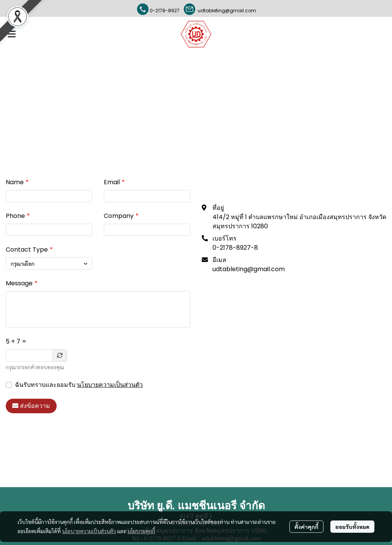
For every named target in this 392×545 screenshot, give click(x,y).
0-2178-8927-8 (235, 248)
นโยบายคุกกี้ (141, 531)
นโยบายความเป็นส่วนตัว (110, 385)
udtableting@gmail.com (226, 11)
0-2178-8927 (165, 11)
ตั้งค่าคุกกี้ (306, 527)
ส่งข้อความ (31, 406)
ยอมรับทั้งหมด (352, 527)
